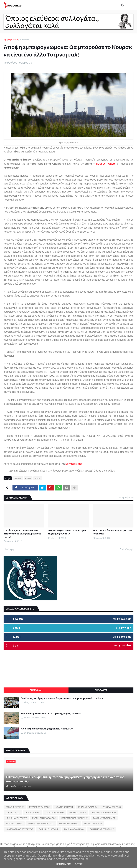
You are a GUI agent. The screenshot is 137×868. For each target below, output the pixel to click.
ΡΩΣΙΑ (28, 478)
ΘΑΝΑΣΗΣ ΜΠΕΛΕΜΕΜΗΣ (102, 829)
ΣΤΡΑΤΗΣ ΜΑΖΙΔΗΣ (15, 807)
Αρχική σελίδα (11, 40)
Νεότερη (10, 549)
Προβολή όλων (126, 498)
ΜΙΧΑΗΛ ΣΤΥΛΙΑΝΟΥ (88, 807)
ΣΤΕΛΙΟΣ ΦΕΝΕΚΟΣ (55, 813)
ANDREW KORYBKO (112, 807)
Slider (38, 478)
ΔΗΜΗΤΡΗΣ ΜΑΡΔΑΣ (69, 824)
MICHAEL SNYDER (78, 813)
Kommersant (74, 464)
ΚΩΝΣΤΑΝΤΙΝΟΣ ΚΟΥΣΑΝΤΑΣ (19, 829)
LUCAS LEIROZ (13, 813)
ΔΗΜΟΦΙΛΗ (36, 690)
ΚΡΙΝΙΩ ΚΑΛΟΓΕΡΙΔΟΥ (16, 818)
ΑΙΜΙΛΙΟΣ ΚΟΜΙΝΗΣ (93, 824)
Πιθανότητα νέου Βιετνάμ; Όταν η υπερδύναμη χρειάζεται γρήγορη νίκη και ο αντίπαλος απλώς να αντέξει (65, 779)
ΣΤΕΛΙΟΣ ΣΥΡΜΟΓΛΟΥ (40, 807)
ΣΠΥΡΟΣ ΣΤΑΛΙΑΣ (14, 824)
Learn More (64, 864)
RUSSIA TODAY (106, 164)
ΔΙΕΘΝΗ (24, 40)
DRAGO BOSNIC (32, 813)
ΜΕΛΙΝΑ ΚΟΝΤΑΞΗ (64, 807)
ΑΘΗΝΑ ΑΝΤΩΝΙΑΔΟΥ (74, 829)
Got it (79, 864)
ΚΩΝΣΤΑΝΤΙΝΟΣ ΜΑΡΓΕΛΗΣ (74, 818)
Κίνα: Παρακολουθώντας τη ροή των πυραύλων (112, 532)
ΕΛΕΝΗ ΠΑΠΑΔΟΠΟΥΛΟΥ (44, 818)
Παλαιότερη (126, 549)
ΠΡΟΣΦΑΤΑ (101, 690)
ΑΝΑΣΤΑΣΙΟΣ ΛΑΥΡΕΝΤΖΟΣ (41, 824)
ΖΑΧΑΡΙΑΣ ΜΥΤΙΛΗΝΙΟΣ (104, 818)
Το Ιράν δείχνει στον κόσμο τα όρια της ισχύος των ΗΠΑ (67, 532)
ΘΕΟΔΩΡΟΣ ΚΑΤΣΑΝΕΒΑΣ (104, 813)
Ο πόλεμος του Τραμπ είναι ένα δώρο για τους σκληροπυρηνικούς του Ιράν (22, 534)
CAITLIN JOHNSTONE (48, 829)
